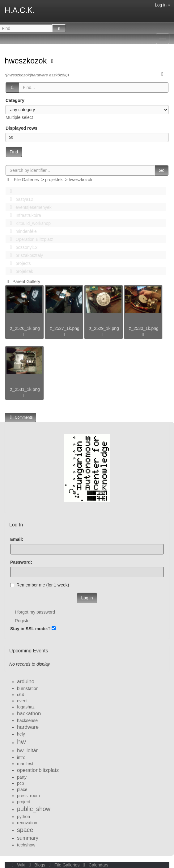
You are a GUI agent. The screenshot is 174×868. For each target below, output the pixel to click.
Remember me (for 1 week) (40, 585)
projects (19, 263)
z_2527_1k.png (65, 328)
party (22, 777)
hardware (28, 727)
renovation (27, 823)
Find (14, 152)
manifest (25, 764)
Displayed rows (21, 128)
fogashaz (26, 707)
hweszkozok (27, 61)
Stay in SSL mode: (29, 629)
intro (21, 757)
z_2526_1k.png (25, 328)
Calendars (94, 865)
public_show (34, 809)
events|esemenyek (29, 207)
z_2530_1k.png (144, 328)
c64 (21, 695)
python (23, 817)
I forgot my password (35, 612)
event (22, 701)
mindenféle (22, 231)
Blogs (36, 865)
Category (15, 100)
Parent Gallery (22, 282)
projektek (54, 180)
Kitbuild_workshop (29, 223)
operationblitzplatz (38, 770)
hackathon (29, 714)
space (25, 830)
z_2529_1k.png (104, 328)
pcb (21, 783)
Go (161, 170)
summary (28, 838)
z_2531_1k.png (25, 389)
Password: (21, 562)
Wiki (18, 865)
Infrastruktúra (24, 215)
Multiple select (19, 117)
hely (21, 734)
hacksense (27, 720)
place (22, 789)
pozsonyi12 (22, 247)
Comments (20, 417)
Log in (163, 5)
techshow (26, 845)
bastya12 (20, 199)
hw (21, 742)
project (23, 802)
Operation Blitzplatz (30, 239)
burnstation (28, 688)
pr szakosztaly (25, 255)
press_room (28, 796)
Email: (17, 539)
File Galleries (26, 180)
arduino (26, 681)
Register (23, 621)
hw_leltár (27, 750)
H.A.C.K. (20, 10)
